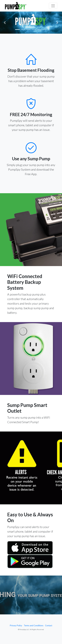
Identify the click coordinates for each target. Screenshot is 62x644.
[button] (5, 23)
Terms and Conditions (34, 625)
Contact (49, 625)
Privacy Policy (16, 625)
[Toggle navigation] (53, 6)
